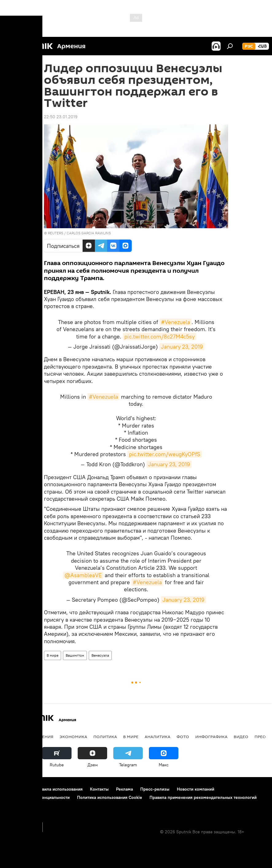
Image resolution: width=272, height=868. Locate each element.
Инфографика (211, 737)
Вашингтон (75, 655)
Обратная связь (22, 806)
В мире (52, 655)
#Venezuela (176, 322)
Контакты (99, 789)
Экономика (73, 737)
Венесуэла (100, 655)
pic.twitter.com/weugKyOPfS (165, 454)
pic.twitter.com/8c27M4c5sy (159, 336)
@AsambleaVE (83, 575)
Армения (43, 737)
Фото (183, 737)
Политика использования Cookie (110, 797)
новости (17, 737)
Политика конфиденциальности (38, 797)
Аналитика (157, 737)
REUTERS (56, 233)
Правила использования (58, 789)
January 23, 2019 (182, 347)
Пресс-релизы (155, 789)
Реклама (124, 789)
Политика (105, 737)
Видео (241, 737)
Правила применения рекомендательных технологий (203, 797)
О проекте (17, 789)
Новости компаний (196, 789)
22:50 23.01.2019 (61, 117)
